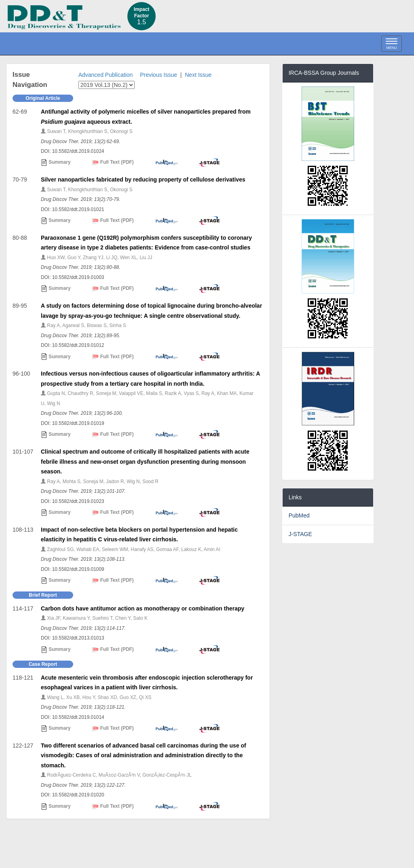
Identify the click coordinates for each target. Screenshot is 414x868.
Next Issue (198, 75)
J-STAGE (300, 534)
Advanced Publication (106, 75)
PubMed (299, 515)
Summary (56, 163)
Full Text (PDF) (113, 163)
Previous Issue (158, 75)
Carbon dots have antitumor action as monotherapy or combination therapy (143, 608)
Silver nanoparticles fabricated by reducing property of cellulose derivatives (143, 180)
